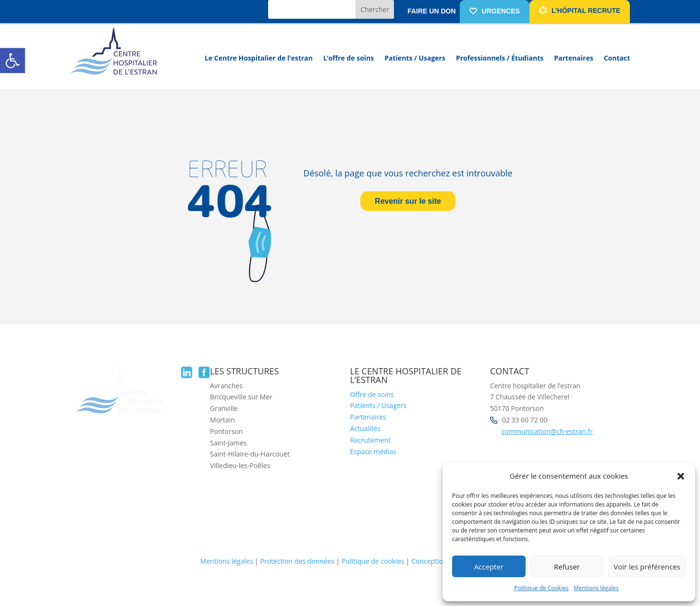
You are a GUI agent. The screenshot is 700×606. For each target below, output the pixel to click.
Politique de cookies (373, 561)
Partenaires (573, 58)
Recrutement (370, 440)
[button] (12, 61)
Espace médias (373, 451)
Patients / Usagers (415, 58)
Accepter (489, 567)
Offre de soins (372, 394)
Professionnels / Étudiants (500, 58)
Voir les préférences (647, 567)
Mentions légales (596, 588)
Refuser (567, 567)
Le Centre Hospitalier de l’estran (259, 58)
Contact (617, 58)
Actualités (365, 428)
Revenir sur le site (408, 201)
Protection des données (298, 561)
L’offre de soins (349, 58)
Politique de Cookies (541, 588)
